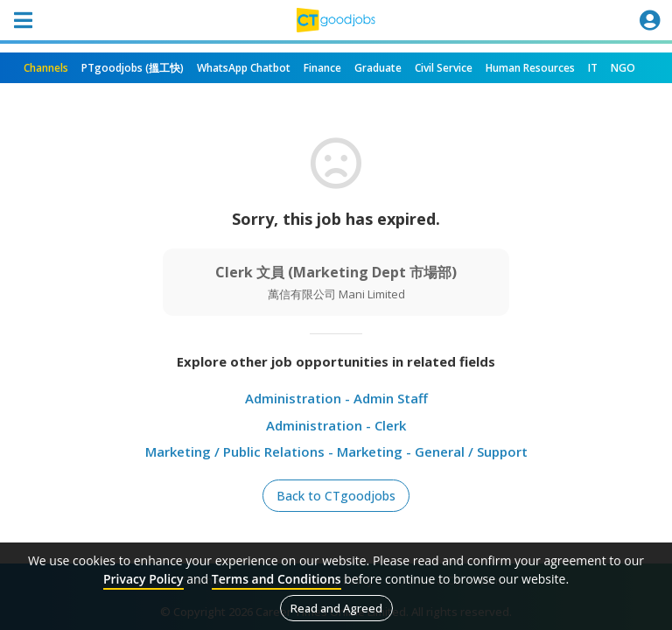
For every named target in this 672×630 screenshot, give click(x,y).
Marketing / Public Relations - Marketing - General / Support (336, 451)
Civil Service (444, 68)
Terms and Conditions (276, 579)
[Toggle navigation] (23, 20)
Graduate (378, 68)
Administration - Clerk (336, 425)
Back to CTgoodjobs (336, 496)
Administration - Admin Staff (336, 398)
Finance (322, 68)
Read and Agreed (336, 608)
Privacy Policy (143, 579)
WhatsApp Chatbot (244, 68)
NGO (623, 68)
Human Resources (530, 68)
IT (593, 68)
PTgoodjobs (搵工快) (133, 68)
